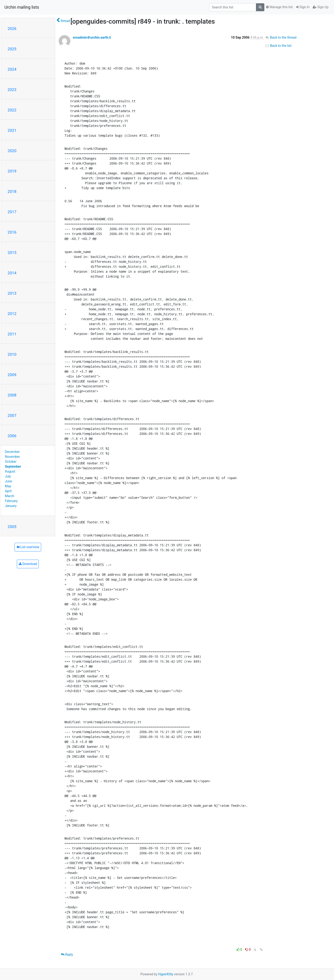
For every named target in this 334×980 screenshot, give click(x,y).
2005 (12, 527)
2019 (12, 171)
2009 (12, 375)
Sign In (303, 7)
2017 (12, 212)
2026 (12, 29)
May (8, 486)
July (8, 476)
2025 (12, 49)
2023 (12, 90)
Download (28, 564)
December (12, 452)
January (11, 506)
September (13, 466)
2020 (12, 151)
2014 (12, 273)
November (12, 457)
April (8, 491)
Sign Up (321, 7)
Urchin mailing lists (22, 7)
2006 (12, 436)
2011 (12, 334)
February (11, 501)
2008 (12, 395)
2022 (12, 110)
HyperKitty (166, 974)
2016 (12, 232)
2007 (12, 415)
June (9, 481)
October (11, 462)
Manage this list (279, 7)
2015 (12, 253)
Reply (67, 954)
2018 (12, 191)
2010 (12, 354)
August (10, 471)
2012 (12, 314)
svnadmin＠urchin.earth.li (92, 37)
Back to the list (278, 46)
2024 (12, 69)
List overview (28, 547)
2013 (12, 293)
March (10, 496)
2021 (12, 130)
